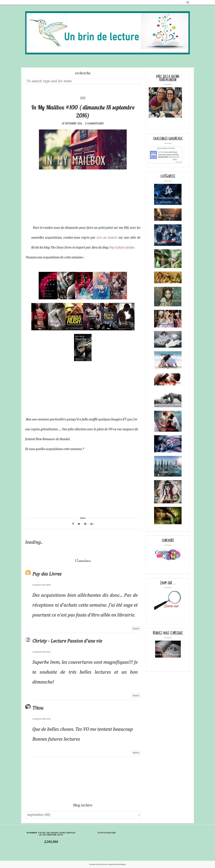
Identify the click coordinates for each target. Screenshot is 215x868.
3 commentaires (94, 123)
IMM (83, 98)
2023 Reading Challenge (166, 148)
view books (179, 162)
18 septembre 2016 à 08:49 (41, 585)
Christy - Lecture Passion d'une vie (67, 641)
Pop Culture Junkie (122, 248)
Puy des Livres (47, 574)
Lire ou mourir (107, 238)
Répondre (136, 629)
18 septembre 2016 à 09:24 (41, 652)
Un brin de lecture (102, 864)
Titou (38, 708)
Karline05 (162, 152)
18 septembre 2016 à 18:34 (41, 719)
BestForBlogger (121, 864)
